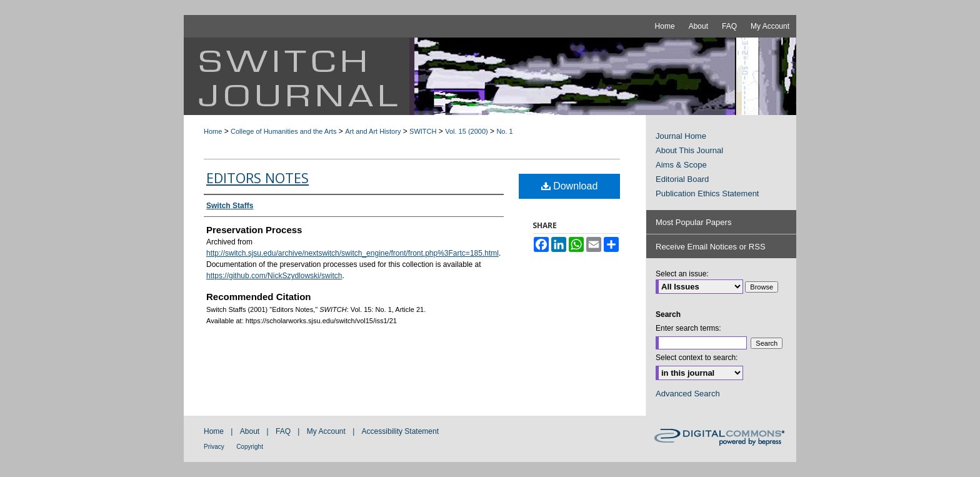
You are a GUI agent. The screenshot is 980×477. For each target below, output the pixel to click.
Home (213, 131)
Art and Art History (373, 131)
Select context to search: (697, 358)
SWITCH (423, 131)
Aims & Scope (681, 165)
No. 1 (504, 131)
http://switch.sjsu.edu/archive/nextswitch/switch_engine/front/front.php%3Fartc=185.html (352, 253)
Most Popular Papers (693, 222)
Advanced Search (688, 394)
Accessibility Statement (400, 431)
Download (570, 186)
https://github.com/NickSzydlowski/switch (274, 276)
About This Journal (689, 150)
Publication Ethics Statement (707, 193)
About (250, 431)
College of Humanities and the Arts (283, 131)
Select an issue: (682, 274)
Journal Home (681, 136)
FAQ (283, 431)
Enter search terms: (688, 328)
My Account (326, 431)
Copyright (250, 447)
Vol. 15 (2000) (467, 131)
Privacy (214, 447)
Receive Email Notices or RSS (711, 247)
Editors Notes (257, 178)
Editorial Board (682, 179)
